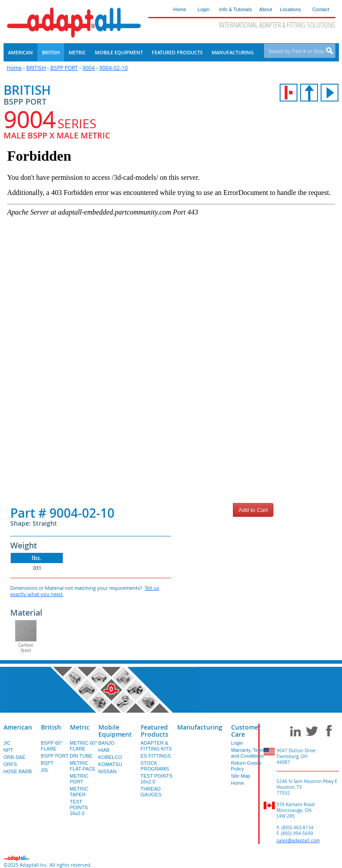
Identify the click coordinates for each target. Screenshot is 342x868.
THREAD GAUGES (151, 792)
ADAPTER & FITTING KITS (156, 746)
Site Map (241, 776)
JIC (7, 743)
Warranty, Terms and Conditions (249, 753)
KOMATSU (110, 764)
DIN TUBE (81, 756)
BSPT (47, 763)
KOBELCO (110, 757)
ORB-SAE (15, 757)
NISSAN (108, 771)
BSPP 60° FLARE (52, 746)
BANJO (107, 743)
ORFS (10, 764)
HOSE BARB (18, 771)
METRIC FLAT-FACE (83, 766)
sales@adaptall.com (298, 841)
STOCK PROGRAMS (155, 766)
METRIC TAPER (79, 792)
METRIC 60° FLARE (84, 746)
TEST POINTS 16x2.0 (79, 807)
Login (237, 743)
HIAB (104, 750)
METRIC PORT (79, 779)
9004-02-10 (114, 68)
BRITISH (36, 68)
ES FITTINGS (156, 756)
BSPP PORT (64, 68)
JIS (45, 770)
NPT (8, 750)
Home (14, 68)
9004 (89, 68)
